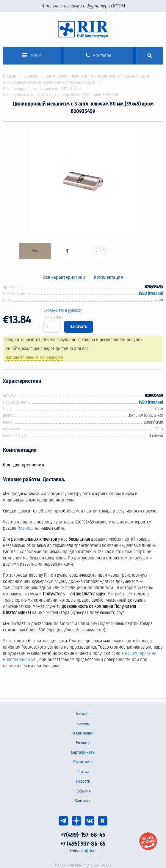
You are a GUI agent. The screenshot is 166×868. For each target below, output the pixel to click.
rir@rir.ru (89, 851)
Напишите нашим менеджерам (34, 358)
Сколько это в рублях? (63, 310)
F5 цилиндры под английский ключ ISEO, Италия (42, 89)
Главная (9, 76)
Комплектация (108, 277)
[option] (83, 182)
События (83, 791)
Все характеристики (64, 277)
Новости (83, 781)
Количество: (53, 317)
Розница (26, 528)
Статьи (83, 772)
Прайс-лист (83, 762)
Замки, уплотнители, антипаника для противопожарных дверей (98, 76)
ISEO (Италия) (151, 294)
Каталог (31, 76)
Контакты (83, 801)
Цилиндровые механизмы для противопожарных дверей (49, 82)
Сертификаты (83, 753)
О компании (83, 733)
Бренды (83, 724)
